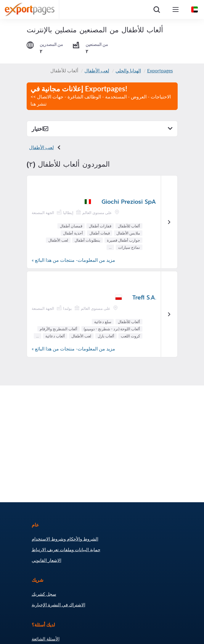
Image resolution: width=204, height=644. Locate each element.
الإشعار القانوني (46, 560)
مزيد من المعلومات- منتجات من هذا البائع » (73, 260)
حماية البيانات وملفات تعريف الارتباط (66, 549)
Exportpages (160, 70)
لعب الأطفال (97, 70)
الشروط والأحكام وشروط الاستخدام (65, 539)
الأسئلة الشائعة (46, 639)
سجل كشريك (44, 594)
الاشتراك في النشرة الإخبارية (58, 605)
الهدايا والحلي (128, 70)
